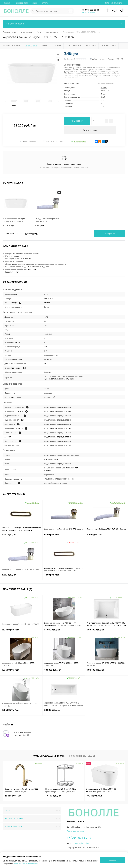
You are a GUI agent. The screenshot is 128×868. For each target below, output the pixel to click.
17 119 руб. (53, 796)
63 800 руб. (64, 712)
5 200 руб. (21, 576)
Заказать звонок (89, 12)
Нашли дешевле (28, 141)
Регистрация (116, 3)
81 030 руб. (64, 631)
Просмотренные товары (82, 756)
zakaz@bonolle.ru (82, 843)
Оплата (45, 3)
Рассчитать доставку (53, 142)
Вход (107, 3)
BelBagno (104, 88)
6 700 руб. (64, 536)
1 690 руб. (64, 576)
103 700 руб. (21, 671)
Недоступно (73, 543)
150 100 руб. (107, 631)
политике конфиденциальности (27, 863)
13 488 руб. (13, 796)
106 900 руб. (21, 712)
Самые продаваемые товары (49, 756)
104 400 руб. (107, 671)
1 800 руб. (21, 536)
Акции (35, 3)
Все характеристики (106, 83)
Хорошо (112, 860)
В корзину (110, 234)
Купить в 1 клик (90, 130)
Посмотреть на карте (76, 831)
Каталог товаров (64, 24)
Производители (21, 3)
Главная (6, 3)
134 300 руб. (64, 671)
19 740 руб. (94, 796)
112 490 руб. (21, 631)
